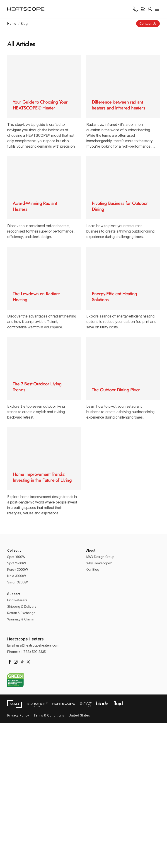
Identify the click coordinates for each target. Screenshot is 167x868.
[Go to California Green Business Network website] (15, 825)
